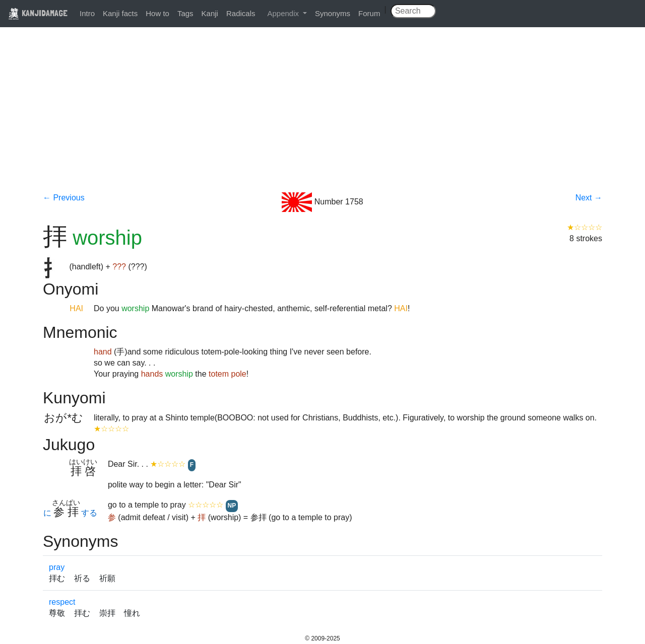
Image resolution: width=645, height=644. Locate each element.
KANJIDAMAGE (38, 13)
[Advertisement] (322, 117)
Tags (185, 13)
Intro (87, 13)
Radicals (241, 13)
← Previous (64, 198)
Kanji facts (120, 13)
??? (119, 267)
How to (157, 13)
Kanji (210, 13)
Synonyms (333, 13)
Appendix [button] (284, 13)
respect (62, 602)
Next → (589, 198)
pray (57, 567)
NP (232, 506)
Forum (369, 13)
